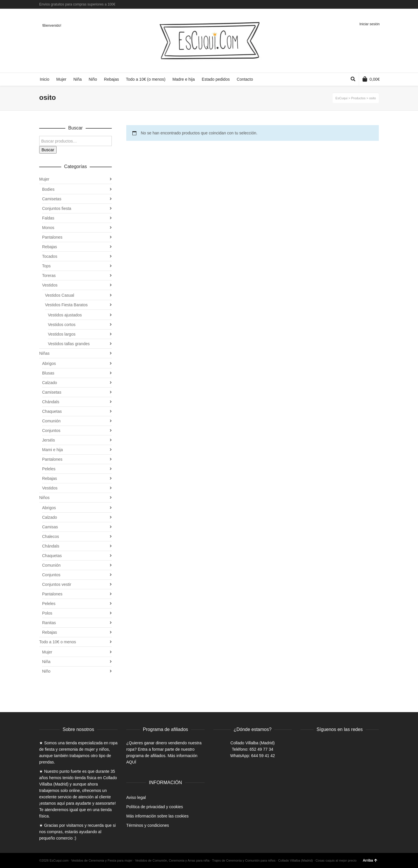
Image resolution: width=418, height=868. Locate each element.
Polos (47, 613)
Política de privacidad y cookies (155, 807)
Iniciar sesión (370, 24)
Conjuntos (51, 431)
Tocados (50, 256)
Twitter (370, 4)
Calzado (49, 383)
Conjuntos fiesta (57, 208)
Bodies (48, 189)
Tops (46, 266)
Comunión (51, 421)
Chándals (51, 402)
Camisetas (52, 199)
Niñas (44, 353)
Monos (48, 228)
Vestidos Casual (60, 295)
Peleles (49, 469)
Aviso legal (136, 797)
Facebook (361, 4)
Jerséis (48, 440)
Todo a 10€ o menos (58, 642)
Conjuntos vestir (57, 584)
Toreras (49, 275)
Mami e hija (53, 450)
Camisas (50, 527)
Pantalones (52, 237)
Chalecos (51, 536)
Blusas (48, 373)
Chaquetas (52, 411)
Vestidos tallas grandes (69, 344)
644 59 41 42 (263, 756)
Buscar (48, 150)
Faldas (48, 218)
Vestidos (50, 285)
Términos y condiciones (148, 825)
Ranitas (49, 623)
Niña (46, 662)
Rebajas (49, 247)
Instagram (378, 4)
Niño (46, 671)
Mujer (44, 179)
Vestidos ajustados (65, 315)
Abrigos (49, 363)
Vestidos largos (62, 334)
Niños (44, 498)
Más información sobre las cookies (157, 816)
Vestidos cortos (62, 325)
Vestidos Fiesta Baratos (66, 305)
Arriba (370, 860)
